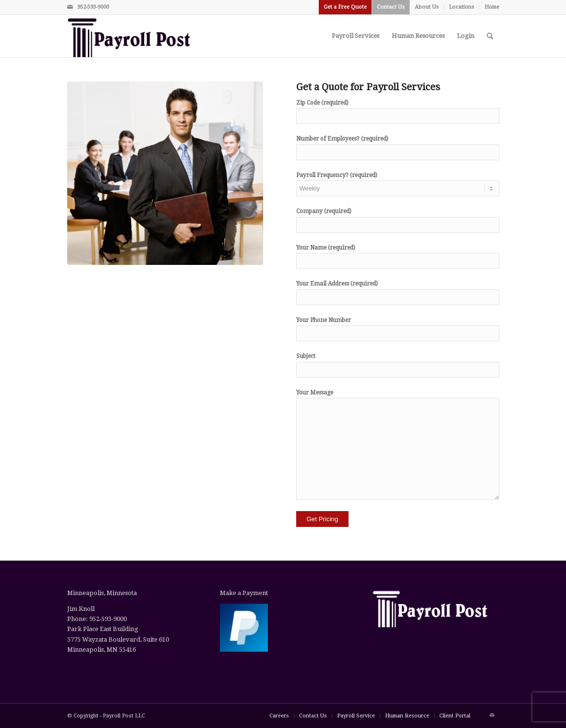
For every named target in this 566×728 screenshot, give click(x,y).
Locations (462, 7)
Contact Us (391, 7)
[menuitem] (345, 7)
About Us (427, 7)
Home (492, 7)
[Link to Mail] (70, 7)
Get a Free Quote (345, 7)
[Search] (490, 36)
